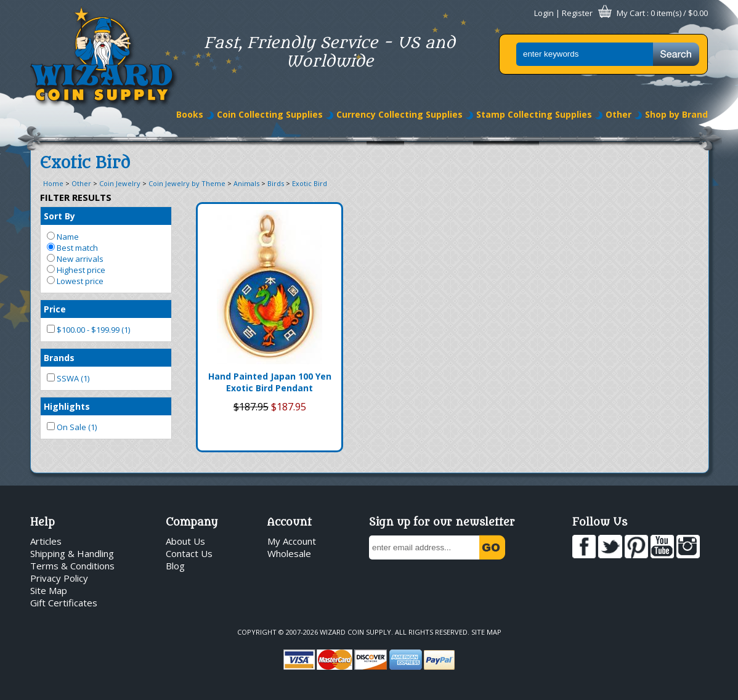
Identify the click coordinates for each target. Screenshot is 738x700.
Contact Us (189, 553)
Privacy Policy (59, 578)
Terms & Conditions (72, 566)
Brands (59, 358)
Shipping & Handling (72, 553)
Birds (276, 183)
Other (618, 114)
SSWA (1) (68, 378)
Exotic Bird (310, 183)
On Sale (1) (72, 427)
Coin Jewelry (120, 183)
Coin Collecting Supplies (270, 114)
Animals (246, 183)
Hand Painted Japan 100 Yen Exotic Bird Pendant (270, 382)
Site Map (49, 590)
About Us (185, 541)
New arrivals (75, 259)
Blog (175, 566)
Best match (72, 248)
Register (577, 13)
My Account (292, 541)
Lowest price (75, 281)
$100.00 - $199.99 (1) (88, 330)
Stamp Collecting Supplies (534, 114)
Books (190, 114)
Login (544, 13)
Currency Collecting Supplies (399, 114)
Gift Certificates (64, 603)
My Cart (631, 13)
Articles (46, 541)
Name (63, 237)
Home (53, 183)
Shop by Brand (676, 114)
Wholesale (289, 553)
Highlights (67, 406)
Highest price (76, 270)
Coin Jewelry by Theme (187, 183)
